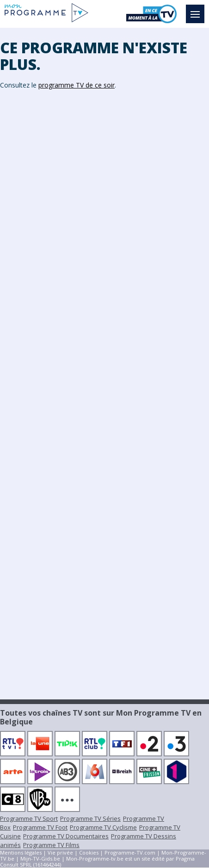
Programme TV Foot (40, 827)
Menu (197, 10)
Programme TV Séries (90, 818)
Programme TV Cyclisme (103, 827)
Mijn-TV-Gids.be (40, 859)
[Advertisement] (104, 241)
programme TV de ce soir (77, 85)
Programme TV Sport (29, 818)
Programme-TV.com (130, 852)
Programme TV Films (51, 845)
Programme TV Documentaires (66, 836)
